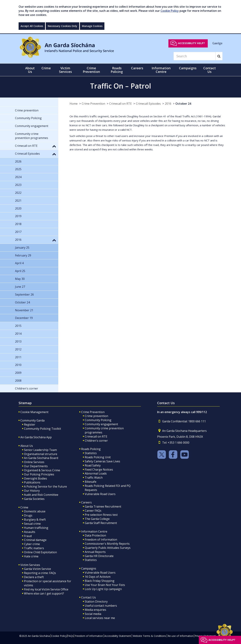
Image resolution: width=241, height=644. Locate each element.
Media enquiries (95, 610)
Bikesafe (91, 482)
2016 (168, 104)
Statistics (91, 453)
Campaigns (89, 568)
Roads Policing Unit (98, 457)
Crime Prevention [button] (91, 70)
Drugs (28, 515)
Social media (93, 614)
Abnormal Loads (96, 473)
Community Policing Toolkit (42, 429)
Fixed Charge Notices (99, 470)
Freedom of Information (101, 540)
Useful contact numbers (101, 606)
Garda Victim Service (37, 569)
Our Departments (36, 466)
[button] (54, 146)
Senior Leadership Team (40, 450)
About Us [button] (30, 70)
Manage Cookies (92, 26)
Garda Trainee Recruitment (103, 506)
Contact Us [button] (210, 70)
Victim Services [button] (65, 70)
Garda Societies (34, 499)
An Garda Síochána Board (41, 458)
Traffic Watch (94, 478)
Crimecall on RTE (121, 104)
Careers (86, 502)
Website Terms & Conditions (149, 636)
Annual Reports (95, 552)
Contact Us (88, 597)
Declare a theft (34, 577)
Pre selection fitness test (101, 515)
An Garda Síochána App (36, 437)
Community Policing (98, 420)
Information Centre (94, 531)
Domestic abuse (35, 511)
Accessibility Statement (118, 636)
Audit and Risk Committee (41, 495)
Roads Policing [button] (117, 70)
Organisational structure (41, 454)
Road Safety (93, 465)
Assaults (30, 532)
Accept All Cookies (32, 26)
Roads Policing (91, 449)
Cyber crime (32, 544)
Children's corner (96, 441)
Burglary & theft (35, 520)
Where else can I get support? (44, 593)
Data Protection (95, 535)
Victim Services (30, 565)
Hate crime (31, 556)
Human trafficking (36, 528)
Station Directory (96, 601)
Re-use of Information (181, 636)
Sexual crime (32, 524)
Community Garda (32, 420)
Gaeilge (217, 43)
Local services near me (100, 618)
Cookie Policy (170, 11)
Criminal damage (35, 540)
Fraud (28, 536)
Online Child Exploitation (40, 552)
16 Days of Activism (98, 577)
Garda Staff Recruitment (101, 523)
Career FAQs (93, 511)
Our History (32, 491)
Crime (24, 507)
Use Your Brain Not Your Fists (105, 585)
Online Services (34, 462)
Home (74, 104)
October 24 (183, 104)
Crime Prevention (93, 104)
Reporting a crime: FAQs (40, 573)
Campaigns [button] (188, 68)
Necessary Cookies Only (62, 26)
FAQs (71, 636)
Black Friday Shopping (100, 581)
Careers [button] (137, 68)
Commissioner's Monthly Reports (107, 544)
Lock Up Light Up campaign (103, 589)
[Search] (195, 56)
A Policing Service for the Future (45, 486)
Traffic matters (34, 548)
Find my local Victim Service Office (46, 589)
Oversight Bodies (35, 478)
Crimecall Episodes (148, 104)
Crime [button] (46, 68)
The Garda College (97, 519)
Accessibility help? (191, 43)
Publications (32, 482)
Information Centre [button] (161, 70)
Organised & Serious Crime (42, 470)
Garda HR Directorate (99, 556)
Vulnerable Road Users (100, 494)
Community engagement (101, 424)
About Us (27, 446)
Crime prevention (96, 416)
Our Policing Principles (39, 474)
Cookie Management (34, 412)
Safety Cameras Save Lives (102, 461)
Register (30, 425)
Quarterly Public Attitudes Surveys (108, 548)
